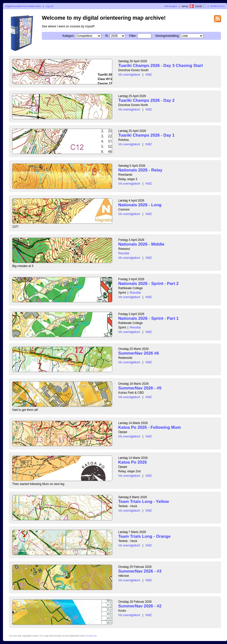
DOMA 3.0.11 (218, 6)
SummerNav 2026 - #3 (140, 571)
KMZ (149, 75)
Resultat (124, 253)
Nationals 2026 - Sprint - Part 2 (148, 284)
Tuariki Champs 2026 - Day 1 (146, 135)
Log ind (49, 6)
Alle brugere (171, 6)
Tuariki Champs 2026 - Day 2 (146, 100)
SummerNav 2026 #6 (139, 353)
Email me (92, 636)
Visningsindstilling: (167, 36)
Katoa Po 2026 (133, 462)
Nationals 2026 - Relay (140, 170)
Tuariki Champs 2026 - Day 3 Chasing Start (161, 66)
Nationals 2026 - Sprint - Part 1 (148, 318)
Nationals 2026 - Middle (141, 244)
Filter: (133, 36)
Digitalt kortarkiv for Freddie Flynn (23, 6)
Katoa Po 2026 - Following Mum (150, 427)
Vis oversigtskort (129, 75)
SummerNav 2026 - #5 (140, 388)
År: (107, 36)
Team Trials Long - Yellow (144, 502)
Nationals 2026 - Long (140, 205)
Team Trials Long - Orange (144, 536)
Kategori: (68, 36)
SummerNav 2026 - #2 (140, 606)
